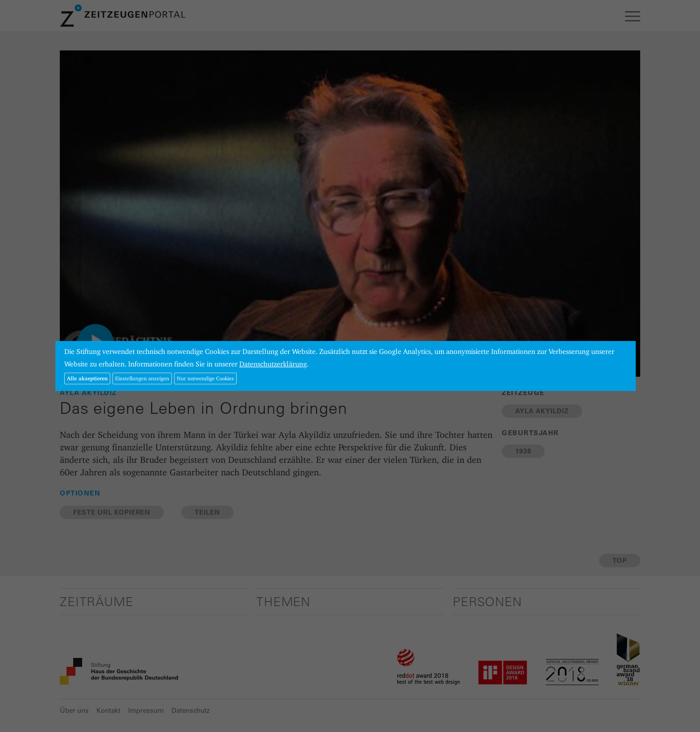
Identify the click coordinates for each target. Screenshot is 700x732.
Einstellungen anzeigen (142, 378)
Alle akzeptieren (87, 378)
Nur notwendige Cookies (205, 378)
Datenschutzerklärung (273, 364)
